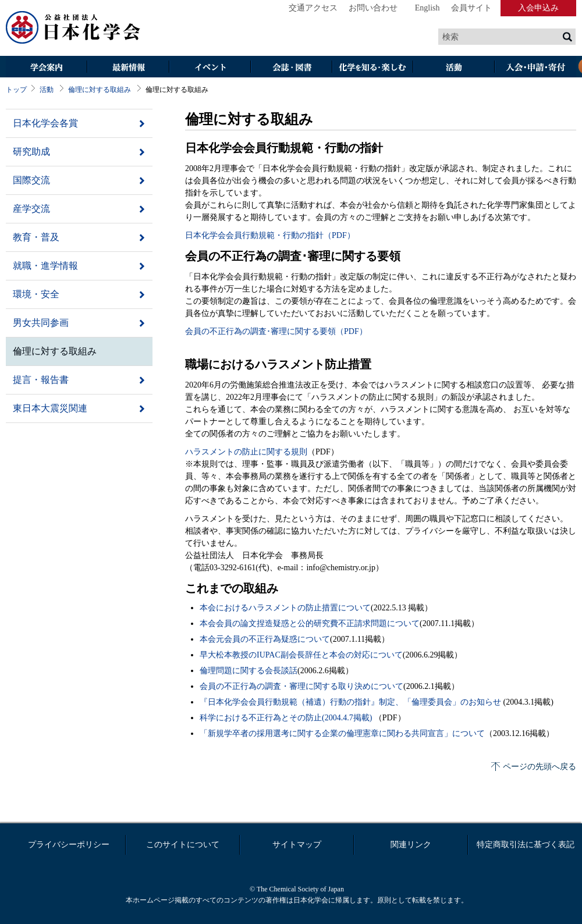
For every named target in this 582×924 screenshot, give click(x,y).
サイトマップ (297, 845)
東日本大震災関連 (50, 408)
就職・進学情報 (45, 266)
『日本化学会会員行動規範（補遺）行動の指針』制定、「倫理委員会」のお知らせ (352, 702)
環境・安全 (36, 294)
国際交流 (31, 180)
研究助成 (31, 152)
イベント (210, 68)
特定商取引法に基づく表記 (526, 845)
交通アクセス (313, 8)
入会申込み (538, 8)
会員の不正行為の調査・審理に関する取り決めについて (301, 686)
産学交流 (31, 209)
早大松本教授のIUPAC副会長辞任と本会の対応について (301, 655)
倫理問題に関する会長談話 (249, 671)
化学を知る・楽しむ (372, 68)
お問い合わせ (373, 8)
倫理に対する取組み (100, 90)
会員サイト (471, 8)
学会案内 (47, 68)
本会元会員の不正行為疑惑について (265, 639)
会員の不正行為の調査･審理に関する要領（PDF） (276, 331)
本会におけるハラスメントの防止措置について (285, 608)
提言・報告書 (41, 380)
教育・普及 (36, 237)
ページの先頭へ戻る (540, 767)
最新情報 (128, 68)
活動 (454, 68)
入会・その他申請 (535, 68)
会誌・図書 (291, 68)
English (427, 8)
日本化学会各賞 (45, 123)
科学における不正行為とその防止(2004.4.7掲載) (287, 718)
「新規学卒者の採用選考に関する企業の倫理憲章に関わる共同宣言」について (342, 733)
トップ (16, 90)
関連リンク (411, 845)
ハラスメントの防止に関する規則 (246, 452)
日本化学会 (73, 28)
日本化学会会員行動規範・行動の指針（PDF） (270, 235)
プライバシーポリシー (69, 845)
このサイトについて (183, 845)
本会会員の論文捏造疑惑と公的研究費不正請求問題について (310, 623)
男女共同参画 (41, 323)
